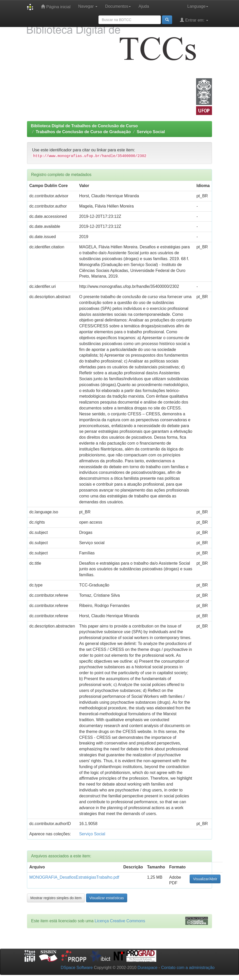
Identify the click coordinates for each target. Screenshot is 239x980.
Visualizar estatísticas (107, 898)
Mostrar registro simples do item (56, 898)
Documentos (118, 6)
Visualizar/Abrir (205, 879)
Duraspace (147, 968)
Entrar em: (194, 20)
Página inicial (56, 7)
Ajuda (144, 6)
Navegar (88, 6)
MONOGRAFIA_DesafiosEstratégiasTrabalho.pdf (74, 877)
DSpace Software (77, 968)
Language (198, 6)
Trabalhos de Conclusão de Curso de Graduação (83, 132)
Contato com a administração (188, 968)
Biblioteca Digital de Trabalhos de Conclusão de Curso (84, 126)
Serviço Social (151, 132)
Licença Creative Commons (120, 921)
